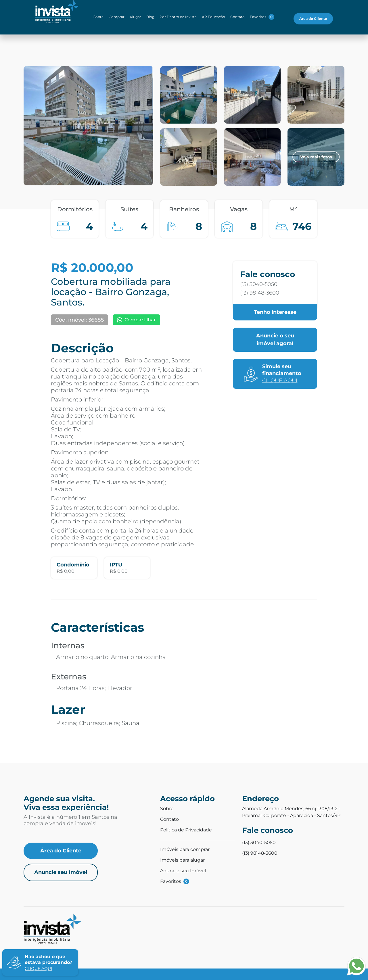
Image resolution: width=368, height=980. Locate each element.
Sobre (98, 17)
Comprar (117, 17)
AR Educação (213, 17)
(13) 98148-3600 (260, 293)
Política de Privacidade (186, 830)
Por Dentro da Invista (178, 17)
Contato (237, 17)
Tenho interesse (275, 312)
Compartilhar (136, 320)
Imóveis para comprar (185, 849)
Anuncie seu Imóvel (61, 872)
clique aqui (38, 969)
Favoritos (262, 17)
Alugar (135, 17)
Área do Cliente (313, 19)
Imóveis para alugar (182, 860)
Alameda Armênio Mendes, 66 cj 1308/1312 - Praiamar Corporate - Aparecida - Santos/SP (291, 812)
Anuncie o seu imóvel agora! (275, 340)
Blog (150, 17)
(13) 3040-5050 (259, 284)
